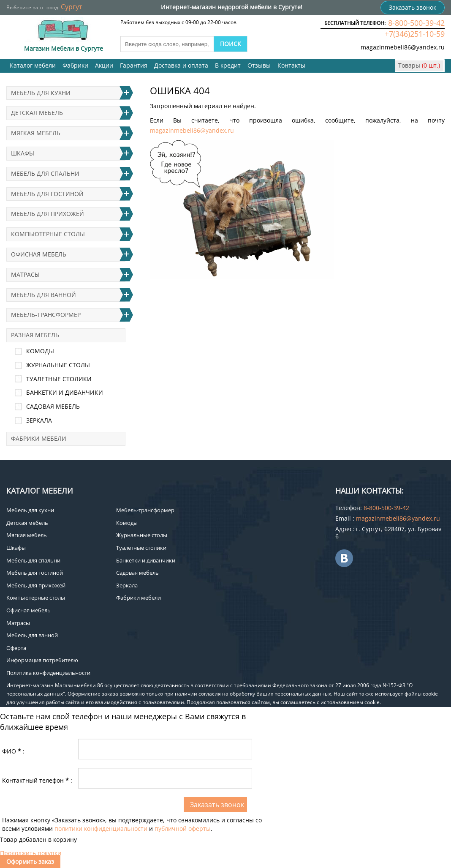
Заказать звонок (413, 7)
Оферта (16, 648)
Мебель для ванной (43, 295)
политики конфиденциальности (101, 828)
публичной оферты (183, 828)
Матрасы (25, 274)
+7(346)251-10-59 (415, 34)
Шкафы (23, 153)
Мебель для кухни (41, 93)
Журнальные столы (58, 365)
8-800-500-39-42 (416, 23)
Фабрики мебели (39, 438)
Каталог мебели (33, 65)
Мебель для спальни (45, 173)
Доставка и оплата (181, 65)
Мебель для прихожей (48, 214)
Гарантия (134, 65)
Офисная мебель (39, 254)
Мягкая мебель (36, 133)
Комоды (40, 351)
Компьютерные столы (48, 234)
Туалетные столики (59, 379)
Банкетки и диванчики (65, 392)
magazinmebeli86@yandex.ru (403, 47)
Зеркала (39, 420)
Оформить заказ (30, 861)
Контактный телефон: (37, 780)
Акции (104, 65)
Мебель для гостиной (47, 194)
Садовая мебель (53, 406)
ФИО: (13, 751)
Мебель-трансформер (46, 315)
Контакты (291, 65)
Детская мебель (37, 113)
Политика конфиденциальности (48, 673)
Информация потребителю (42, 660)
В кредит (228, 65)
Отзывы (259, 65)
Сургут (72, 7)
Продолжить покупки (31, 853)
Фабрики (75, 65)
